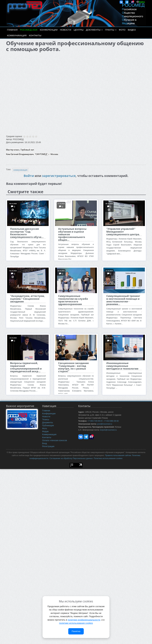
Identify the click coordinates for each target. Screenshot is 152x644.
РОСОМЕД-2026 (29, 30)
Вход (45, 443)
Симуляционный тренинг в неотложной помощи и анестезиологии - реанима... (123, 300)
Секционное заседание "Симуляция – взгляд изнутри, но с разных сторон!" (73, 367)
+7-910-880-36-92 (111, 421)
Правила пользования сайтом (118, 455)
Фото (122, 30)
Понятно (76, 631)
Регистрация (48, 446)
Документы (94, 30)
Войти (142, 2)
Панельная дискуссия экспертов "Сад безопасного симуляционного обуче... (27, 233)
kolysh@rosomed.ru (108, 430)
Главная (12, 30)
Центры (79, 30)
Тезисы (46, 419)
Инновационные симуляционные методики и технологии (122, 366)
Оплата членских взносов (55, 440)
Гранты (111, 30)
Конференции (49, 30)
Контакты (35, 35)
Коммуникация (17, 35)
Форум (45, 431)
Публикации (48, 425)
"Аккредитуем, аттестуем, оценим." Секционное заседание (27, 299)
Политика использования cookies (108, 458)
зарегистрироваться (59, 176)
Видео (132, 30)
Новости (66, 30)
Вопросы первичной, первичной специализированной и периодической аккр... (26, 367)
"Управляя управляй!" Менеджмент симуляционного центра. (123, 232)
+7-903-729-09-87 (95, 421)
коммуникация (21, 170)
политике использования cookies (76, 623)
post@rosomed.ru (105, 424)
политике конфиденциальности (84, 620)
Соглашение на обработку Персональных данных (71, 458)
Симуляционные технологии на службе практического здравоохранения (73, 300)
